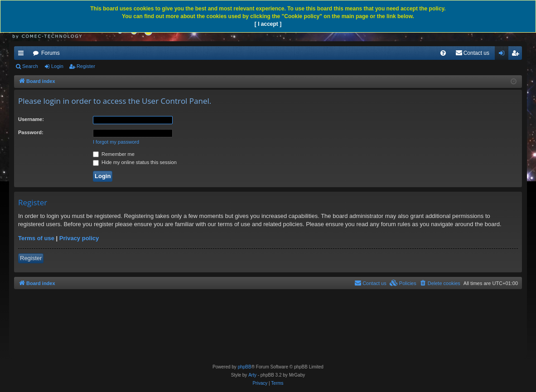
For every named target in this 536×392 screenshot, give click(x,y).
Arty (252, 375)
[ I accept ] (268, 24)
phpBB (245, 367)
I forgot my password (116, 142)
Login (57, 66)
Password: (31, 132)
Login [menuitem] (504, 55)
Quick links (23, 55)
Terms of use (36, 238)
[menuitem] (443, 53)
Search (30, 66)
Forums (51, 53)
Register (86, 66)
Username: (31, 119)
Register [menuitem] (517, 55)
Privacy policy (79, 238)
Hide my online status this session (135, 162)
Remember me (114, 154)
